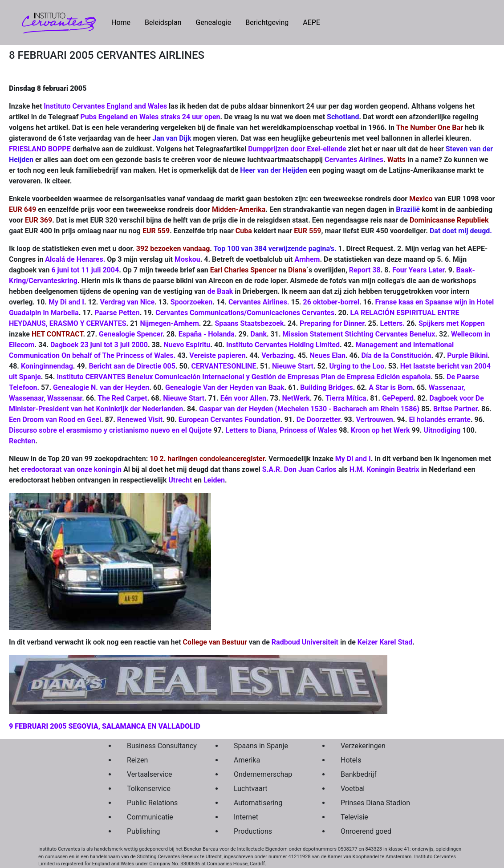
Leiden (214, 480)
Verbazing (278, 355)
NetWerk (296, 398)
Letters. (392, 323)
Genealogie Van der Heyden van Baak (225, 387)
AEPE (311, 22)
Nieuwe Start (293, 366)
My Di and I (66, 302)
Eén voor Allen (243, 398)
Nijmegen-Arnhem (170, 323)
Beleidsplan (163, 22)
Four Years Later (418, 270)
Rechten (22, 441)
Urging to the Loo (357, 366)
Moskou (187, 259)
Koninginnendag (47, 366)
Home (124, 22)
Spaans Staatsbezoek (249, 323)
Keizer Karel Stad (385, 642)
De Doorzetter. (319, 420)
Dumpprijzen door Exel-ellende (297, 149)
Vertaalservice (149, 774)
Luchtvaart (251, 789)
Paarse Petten (117, 313)
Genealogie (213, 22)
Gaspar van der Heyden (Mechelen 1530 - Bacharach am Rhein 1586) (309, 409)
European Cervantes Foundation (230, 420)
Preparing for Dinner (332, 323)
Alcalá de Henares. (76, 259)
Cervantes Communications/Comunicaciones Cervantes (245, 313)
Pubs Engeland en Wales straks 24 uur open (150, 117)
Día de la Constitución (396, 355)
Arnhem (307, 259)
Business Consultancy (159, 746)
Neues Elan (327, 355)
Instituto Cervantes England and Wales (105, 106)
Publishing (143, 831)
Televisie (354, 817)
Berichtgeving (267, 22)
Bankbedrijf (359, 774)
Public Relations (152, 803)
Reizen (137, 760)
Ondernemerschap (263, 774)
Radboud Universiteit (305, 642)
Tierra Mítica (346, 398)
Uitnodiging (442, 430)
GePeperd (398, 398)
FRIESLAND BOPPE (40, 149)
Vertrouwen (374, 420)
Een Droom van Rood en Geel (55, 420)
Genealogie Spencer (131, 334)
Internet (246, 817)
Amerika (247, 760)
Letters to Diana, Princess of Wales (281, 430)
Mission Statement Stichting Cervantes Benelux (359, 334)
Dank (259, 334)
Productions (253, 831)
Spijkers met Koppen (452, 323)
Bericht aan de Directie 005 (132, 366)
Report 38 (365, 270)
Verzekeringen (363, 746)
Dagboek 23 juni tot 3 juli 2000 (99, 345)
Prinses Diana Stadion (373, 803)
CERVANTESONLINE (224, 366)
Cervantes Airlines (354, 160)
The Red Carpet (122, 398)
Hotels (351, 760)
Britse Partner (455, 409)
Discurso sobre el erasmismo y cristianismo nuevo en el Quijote (111, 430)
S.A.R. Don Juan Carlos (299, 469)
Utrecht (180, 480)
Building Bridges (326, 387)
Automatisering (258, 803)
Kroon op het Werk (380, 430)
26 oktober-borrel (331, 302)
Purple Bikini (467, 355)
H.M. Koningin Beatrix (384, 469)
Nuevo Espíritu (187, 345)
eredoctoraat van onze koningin (71, 469)
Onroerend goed (366, 831)
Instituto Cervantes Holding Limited (283, 345)
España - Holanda (207, 334)
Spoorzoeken (191, 302)
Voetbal (353, 789)
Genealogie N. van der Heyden (101, 387)
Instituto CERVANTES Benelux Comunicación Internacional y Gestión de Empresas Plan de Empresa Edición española (244, 377)
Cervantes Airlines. (259, 302)
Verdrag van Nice (127, 302)
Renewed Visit (140, 420)
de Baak (220, 291)
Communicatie (150, 817)
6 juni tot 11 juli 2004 (85, 270)
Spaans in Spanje (261, 746)
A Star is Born (391, 387)
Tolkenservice (149, 789)
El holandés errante (440, 420)
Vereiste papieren (217, 355)
